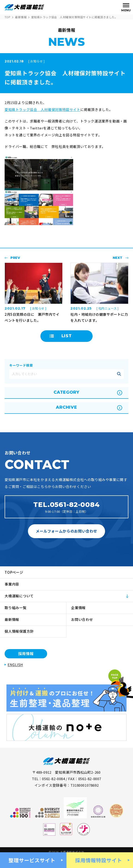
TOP (8, 17)
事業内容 (12, 584)
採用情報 (26, 653)
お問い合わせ (82, 619)
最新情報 (21, 17)
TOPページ (14, 572)
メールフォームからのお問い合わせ (66, 531)
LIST (67, 336)
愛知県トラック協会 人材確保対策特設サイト (42, 109)
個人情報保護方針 (19, 631)
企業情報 (78, 608)
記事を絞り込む (119, 374)
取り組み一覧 (16, 608)
